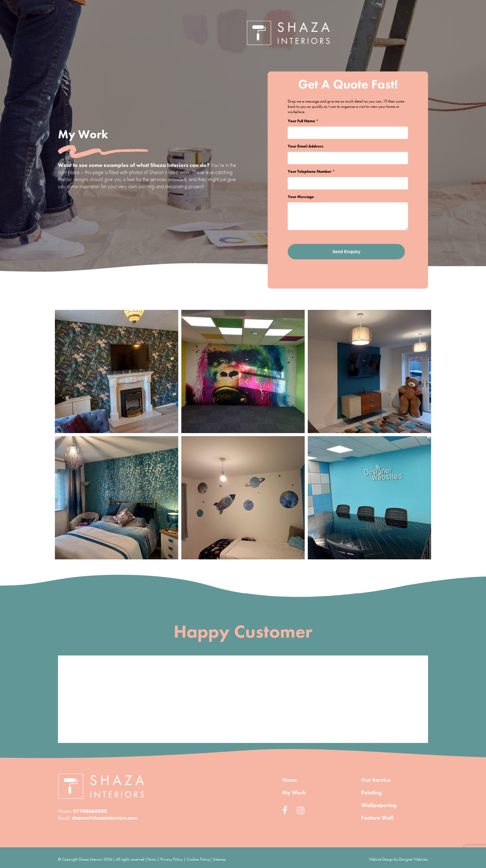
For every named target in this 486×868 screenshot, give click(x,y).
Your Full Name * (303, 121)
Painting (371, 792)
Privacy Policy (171, 859)
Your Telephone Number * (311, 171)
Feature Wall (377, 818)
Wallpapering (379, 805)
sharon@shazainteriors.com (105, 818)
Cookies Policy (198, 859)
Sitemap (219, 859)
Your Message (301, 197)
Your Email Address (306, 146)
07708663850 (90, 811)
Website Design (381, 859)
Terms (152, 859)
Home (331, 35)
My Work (294, 792)
